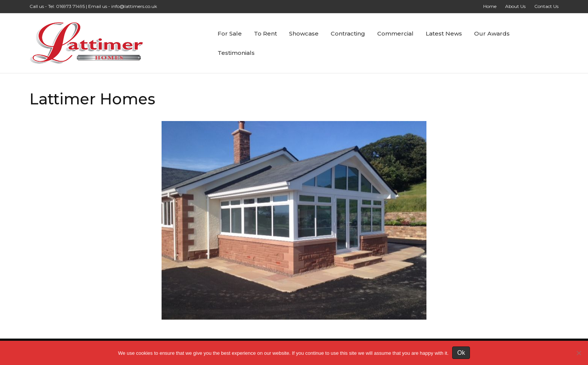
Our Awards (492, 33)
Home (490, 6)
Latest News (444, 33)
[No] (579, 353)
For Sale (230, 33)
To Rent (265, 33)
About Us (515, 6)
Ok (461, 353)
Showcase (304, 33)
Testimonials (236, 53)
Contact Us (546, 6)
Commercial (395, 33)
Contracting (348, 33)
